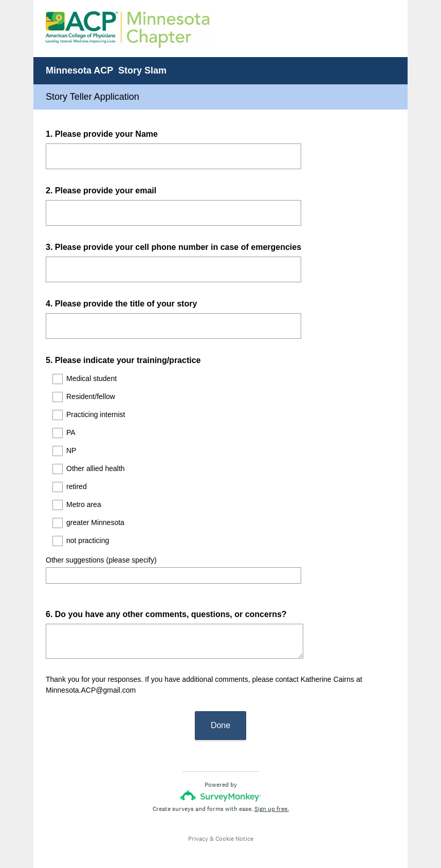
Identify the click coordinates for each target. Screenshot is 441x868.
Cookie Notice (234, 829)
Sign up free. (272, 800)
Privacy (198, 829)
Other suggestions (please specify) (101, 560)
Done (220, 716)
